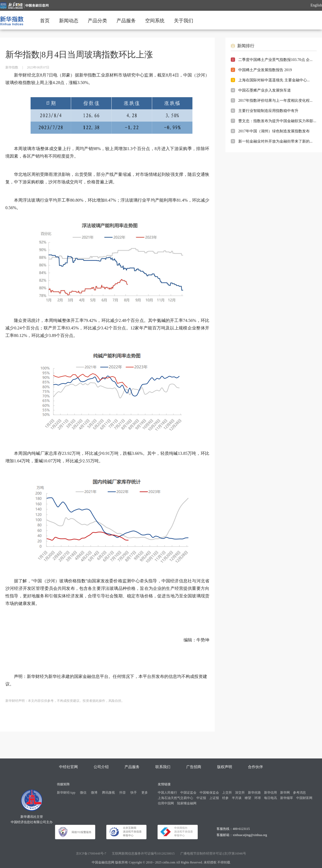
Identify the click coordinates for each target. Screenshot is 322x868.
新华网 (285, 793)
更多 (145, 793)
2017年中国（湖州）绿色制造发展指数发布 (274, 131)
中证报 (201, 798)
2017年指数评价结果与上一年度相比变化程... (275, 101)
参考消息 (299, 793)
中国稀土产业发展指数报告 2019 (265, 70)
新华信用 (270, 793)
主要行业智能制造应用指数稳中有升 (268, 111)
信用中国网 (166, 803)
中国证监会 (188, 793)
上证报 (214, 798)
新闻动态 (69, 21)
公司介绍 (101, 767)
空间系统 (155, 21)
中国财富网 (304, 798)
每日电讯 (270, 798)
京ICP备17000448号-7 (91, 854)
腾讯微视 (108, 793)
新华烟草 (287, 798)
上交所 (227, 793)
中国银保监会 (209, 793)
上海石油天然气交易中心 (175, 798)
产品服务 (126, 21)
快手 (134, 793)
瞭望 (248, 798)
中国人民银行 (167, 793)
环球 (258, 798)
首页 (45, 21)
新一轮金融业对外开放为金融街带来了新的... (275, 141)
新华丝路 (254, 793)
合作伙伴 (255, 767)
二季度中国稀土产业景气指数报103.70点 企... (275, 60)
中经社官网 (68, 767)
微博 (94, 793)
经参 (225, 798)
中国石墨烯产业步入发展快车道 (265, 90)
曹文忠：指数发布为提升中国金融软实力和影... (277, 121)
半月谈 (237, 798)
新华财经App (66, 793)
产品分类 (97, 21)
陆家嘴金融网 (187, 803)
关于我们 (184, 21)
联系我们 (163, 767)
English (316, 5)
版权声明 (225, 767)
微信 (83, 793)
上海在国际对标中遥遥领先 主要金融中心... (274, 80)
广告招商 (194, 767)
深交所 (240, 793)
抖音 (123, 793)
